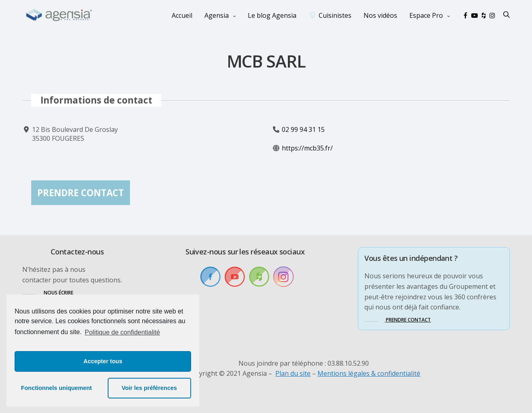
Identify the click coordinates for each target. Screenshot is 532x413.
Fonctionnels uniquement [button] (56, 388)
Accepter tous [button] (103, 361)
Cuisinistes (335, 15)
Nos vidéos (380, 15)
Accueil (182, 15)
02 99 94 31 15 (303, 129)
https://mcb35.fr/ (307, 148)
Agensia (217, 15)
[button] (48, 293)
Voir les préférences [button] (149, 388)
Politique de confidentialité (122, 332)
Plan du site (293, 373)
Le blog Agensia (272, 15)
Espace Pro (426, 15)
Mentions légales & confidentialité (369, 373)
